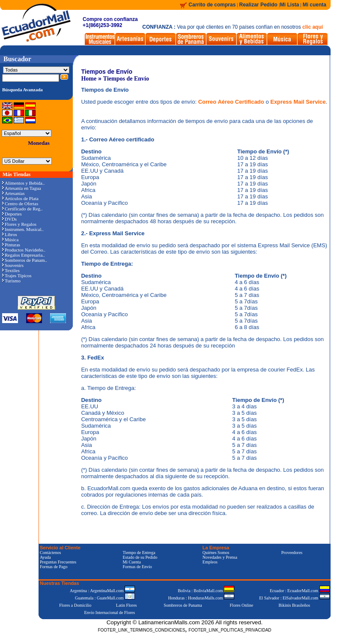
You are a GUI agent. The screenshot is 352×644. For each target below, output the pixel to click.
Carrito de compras (212, 5)
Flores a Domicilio (75, 605)
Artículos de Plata (20, 198)
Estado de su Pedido (140, 557)
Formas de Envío (137, 567)
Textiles (11, 270)
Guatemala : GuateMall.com (105, 598)
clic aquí (313, 27)
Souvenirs (13, 265)
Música (10, 240)
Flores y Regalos (19, 224)
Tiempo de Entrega (139, 553)
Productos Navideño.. (24, 250)
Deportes (12, 214)
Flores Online (242, 605)
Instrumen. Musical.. (23, 229)
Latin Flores (127, 605)
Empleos (210, 562)
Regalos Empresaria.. (24, 255)
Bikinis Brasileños (295, 605)
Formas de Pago (54, 567)
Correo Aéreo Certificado (232, 102)
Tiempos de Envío (126, 79)
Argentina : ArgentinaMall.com (102, 591)
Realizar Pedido (259, 5)
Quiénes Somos (216, 553)
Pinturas (11, 245)
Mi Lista (290, 5)
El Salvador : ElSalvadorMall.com (294, 598)
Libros (10, 234)
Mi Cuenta (132, 562)
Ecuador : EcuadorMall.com (300, 591)
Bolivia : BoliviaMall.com (206, 591)
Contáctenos (50, 553)
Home (89, 79)
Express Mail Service (298, 102)
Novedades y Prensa (220, 557)
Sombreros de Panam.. (25, 260)
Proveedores (292, 553)
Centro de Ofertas (20, 204)
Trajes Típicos (17, 276)
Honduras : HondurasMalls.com (201, 598)
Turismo (11, 281)
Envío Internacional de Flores (109, 613)
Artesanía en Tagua (22, 188)
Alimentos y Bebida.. (24, 183)
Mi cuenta (315, 5)
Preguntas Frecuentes (58, 562)
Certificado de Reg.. (22, 209)
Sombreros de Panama (183, 605)
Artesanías (13, 193)
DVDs (9, 219)
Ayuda (45, 557)
